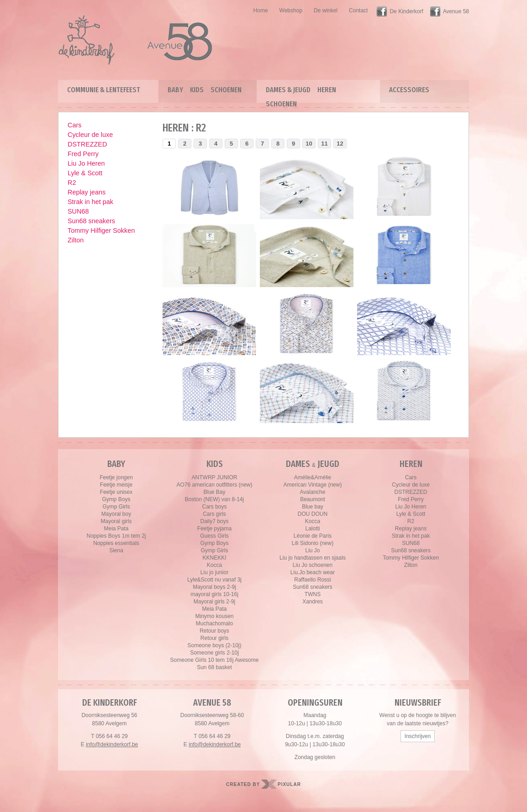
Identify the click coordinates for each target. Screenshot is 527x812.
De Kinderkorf (406, 11)
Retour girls (214, 638)
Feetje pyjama (214, 529)
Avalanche (313, 492)
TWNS (313, 594)
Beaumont (313, 499)
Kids (197, 90)
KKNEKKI (214, 558)
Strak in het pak (90, 202)
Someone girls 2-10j (214, 653)
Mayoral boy (116, 514)
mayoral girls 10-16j (214, 594)
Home (261, 10)
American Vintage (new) (313, 485)
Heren (327, 90)
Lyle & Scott (85, 173)
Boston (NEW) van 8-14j (214, 499)
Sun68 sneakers (91, 221)
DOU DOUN (313, 514)
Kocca (214, 565)
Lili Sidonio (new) (313, 543)
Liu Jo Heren (86, 163)
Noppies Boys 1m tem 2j (116, 536)
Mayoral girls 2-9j (214, 602)
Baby (175, 90)
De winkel (326, 10)
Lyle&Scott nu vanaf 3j (214, 580)
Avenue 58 (456, 11)
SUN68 (78, 211)
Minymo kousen (214, 616)
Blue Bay (214, 492)
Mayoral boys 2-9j (214, 587)
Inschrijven (418, 736)
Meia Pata (116, 529)
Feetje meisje (116, 485)
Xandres (313, 602)
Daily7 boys (214, 521)
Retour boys (214, 631)
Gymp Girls (116, 507)
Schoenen (226, 90)
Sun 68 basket (214, 667)
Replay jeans (87, 192)
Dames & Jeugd (288, 90)
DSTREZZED (87, 144)
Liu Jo (312, 550)
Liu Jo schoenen (313, 565)
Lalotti (312, 529)
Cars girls (214, 514)
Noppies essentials (116, 543)
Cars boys (214, 507)
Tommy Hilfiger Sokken (101, 231)
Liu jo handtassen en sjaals (313, 558)
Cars (74, 125)
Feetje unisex (116, 492)
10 (309, 144)
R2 (72, 183)
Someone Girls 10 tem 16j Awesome (215, 660)
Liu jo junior (214, 572)
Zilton (76, 240)
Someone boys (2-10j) (214, 645)
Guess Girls (214, 536)
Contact (358, 10)
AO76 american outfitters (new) (214, 485)
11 (324, 144)
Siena (116, 550)
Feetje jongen (116, 477)
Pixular (289, 784)
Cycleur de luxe (90, 135)
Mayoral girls (116, 521)
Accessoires (409, 90)
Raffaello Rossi (312, 580)
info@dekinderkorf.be (112, 744)
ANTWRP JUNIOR (215, 477)
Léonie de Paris (313, 536)
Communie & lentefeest (104, 90)
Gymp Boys (116, 499)
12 (340, 144)
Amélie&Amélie (313, 477)
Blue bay (313, 507)
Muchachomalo (214, 623)
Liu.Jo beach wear (313, 572)
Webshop (291, 10)
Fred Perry (83, 154)
